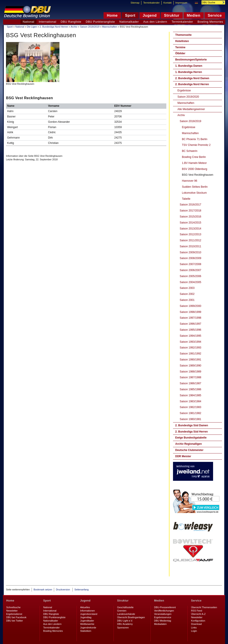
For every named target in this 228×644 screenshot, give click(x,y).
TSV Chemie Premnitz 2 (196, 145)
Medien (159, 601)
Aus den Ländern (155, 22)
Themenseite (183, 35)
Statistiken (86, 631)
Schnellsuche (13, 607)
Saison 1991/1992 (190, 354)
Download (196, 624)
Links (194, 628)
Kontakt (168, 3)
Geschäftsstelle (125, 607)
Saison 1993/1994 (190, 342)
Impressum (181, 3)
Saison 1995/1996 (190, 330)
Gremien (122, 611)
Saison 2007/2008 (190, 264)
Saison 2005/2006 (190, 276)
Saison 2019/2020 (188, 97)
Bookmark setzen (43, 590)
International (48, 22)
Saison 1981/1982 (190, 413)
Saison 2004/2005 (190, 282)
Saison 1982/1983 (190, 407)
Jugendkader (87, 621)
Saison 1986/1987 (190, 383)
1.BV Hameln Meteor (194, 163)
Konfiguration (198, 621)
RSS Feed (197, 611)
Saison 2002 (187, 294)
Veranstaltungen (163, 614)
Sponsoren (123, 628)
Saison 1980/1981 (190, 419)
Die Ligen (32, 27)
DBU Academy (125, 624)
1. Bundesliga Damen (189, 66)
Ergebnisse (184, 91)
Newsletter (12, 611)
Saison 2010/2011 (190, 246)
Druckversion (63, 590)
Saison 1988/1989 (190, 372)
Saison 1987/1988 (190, 377)
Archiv (74, 27)
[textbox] (211, 2)
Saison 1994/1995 (190, 336)
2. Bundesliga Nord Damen (192, 78)
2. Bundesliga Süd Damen (192, 425)
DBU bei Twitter (15, 621)
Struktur (123, 601)
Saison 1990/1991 (190, 360)
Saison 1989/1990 (190, 366)
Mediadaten (160, 624)
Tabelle (186, 199)
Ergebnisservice (163, 617)
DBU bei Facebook (16, 617)
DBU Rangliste (71, 22)
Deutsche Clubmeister (189, 450)
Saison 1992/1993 (190, 348)
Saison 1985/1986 (190, 389)
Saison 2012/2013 (190, 234)
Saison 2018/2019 (90, 27)
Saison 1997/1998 (190, 318)
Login (194, 631)
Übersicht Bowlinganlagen (131, 617)
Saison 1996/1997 (190, 324)
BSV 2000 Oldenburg (194, 169)
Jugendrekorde (88, 628)
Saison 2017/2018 (190, 211)
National (20, 27)
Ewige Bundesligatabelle (191, 438)
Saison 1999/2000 (190, 306)
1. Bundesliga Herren (189, 72)
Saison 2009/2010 (190, 252)
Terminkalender (182, 22)
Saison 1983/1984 (190, 401)
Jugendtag (86, 617)
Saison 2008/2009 (190, 258)
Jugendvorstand (89, 614)
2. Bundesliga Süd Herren (191, 432)
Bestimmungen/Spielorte (191, 60)
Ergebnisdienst (14, 614)
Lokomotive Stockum (194, 193)
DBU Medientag (163, 621)
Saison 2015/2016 (190, 217)
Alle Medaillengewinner (191, 109)
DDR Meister (183, 456)
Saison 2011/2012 (190, 240)
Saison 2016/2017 (190, 205)
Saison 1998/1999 (190, 312)
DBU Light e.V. (125, 621)
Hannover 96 (190, 181)
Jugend (85, 601)
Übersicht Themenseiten (204, 607)
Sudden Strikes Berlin (195, 187)
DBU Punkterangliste (100, 22)
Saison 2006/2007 (190, 270)
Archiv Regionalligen (188, 444)
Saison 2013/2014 (190, 229)
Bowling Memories (210, 22)
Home (10, 601)
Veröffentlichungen (164, 611)
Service (196, 601)
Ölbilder (180, 53)
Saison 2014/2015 (190, 223)
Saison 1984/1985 (190, 395)
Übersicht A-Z (198, 614)
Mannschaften (110, 27)
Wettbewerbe (87, 624)
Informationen (88, 611)
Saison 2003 (187, 288)
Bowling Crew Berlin (194, 157)
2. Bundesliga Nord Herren (54, 27)
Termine (180, 47)
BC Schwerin (190, 151)
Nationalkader (129, 22)
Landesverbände (126, 614)
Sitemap (135, 3)
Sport (10, 27)
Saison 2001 (187, 300)
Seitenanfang (81, 590)
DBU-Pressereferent (165, 607)
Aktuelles (85, 607)
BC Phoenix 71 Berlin (195, 139)
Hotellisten (182, 41)
